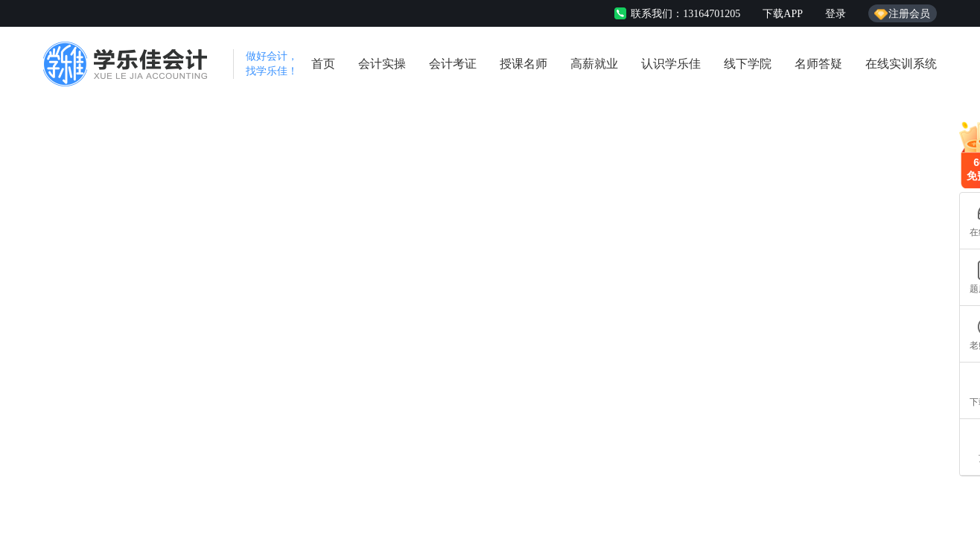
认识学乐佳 (671, 64)
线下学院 (748, 64)
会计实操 (382, 64)
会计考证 (453, 64)
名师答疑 (818, 64)
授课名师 (524, 64)
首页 (323, 64)
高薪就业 (594, 64)
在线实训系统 (901, 64)
